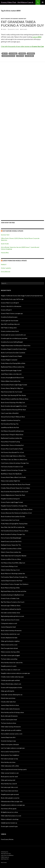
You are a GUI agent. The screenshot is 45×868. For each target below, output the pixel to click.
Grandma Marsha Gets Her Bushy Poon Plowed (16, 484)
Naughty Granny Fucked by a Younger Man (14, 506)
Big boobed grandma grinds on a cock (12, 616)
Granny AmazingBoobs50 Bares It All (12, 378)
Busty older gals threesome (9, 716)
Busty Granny (6, 19)
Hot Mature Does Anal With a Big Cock (13, 563)
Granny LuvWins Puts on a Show (11, 559)
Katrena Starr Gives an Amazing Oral (12, 445)
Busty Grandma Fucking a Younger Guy (13, 534)
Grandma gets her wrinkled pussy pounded (14, 338)
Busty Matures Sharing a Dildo (10, 588)
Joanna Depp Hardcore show (10, 705)
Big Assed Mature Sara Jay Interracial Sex (14, 591)
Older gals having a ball (8, 780)
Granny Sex (22, 19)
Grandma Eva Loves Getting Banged (12, 342)
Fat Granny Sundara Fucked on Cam (12, 467)
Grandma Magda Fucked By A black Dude (14, 349)
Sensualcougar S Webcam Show (11, 606)
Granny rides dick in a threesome (11, 306)
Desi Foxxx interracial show (10, 791)
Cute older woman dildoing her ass (12, 695)
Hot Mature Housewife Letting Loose (12, 431)
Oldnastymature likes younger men (12, 801)
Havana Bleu (5, 253)
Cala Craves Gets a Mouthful (10, 413)
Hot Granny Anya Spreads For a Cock (12, 452)
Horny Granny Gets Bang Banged (11, 538)
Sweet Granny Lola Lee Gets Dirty (11, 541)
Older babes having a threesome (11, 727)
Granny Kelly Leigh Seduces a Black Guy (13, 456)
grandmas (31, 53)
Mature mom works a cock (9, 645)
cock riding (13, 53)
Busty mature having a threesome (11, 630)
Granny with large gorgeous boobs (12, 687)
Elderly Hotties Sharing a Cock (10, 570)
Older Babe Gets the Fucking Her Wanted (14, 556)
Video (4, 29)
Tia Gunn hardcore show (9, 723)
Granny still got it (6, 310)
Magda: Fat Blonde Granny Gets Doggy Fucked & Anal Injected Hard (22, 296)
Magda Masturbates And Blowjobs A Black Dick (16, 345)
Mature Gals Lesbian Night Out (10, 481)
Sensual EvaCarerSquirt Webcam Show (13, 417)
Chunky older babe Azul (8, 702)
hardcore (20, 56)
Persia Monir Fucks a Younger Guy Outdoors (15, 584)
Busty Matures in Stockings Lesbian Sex (13, 573)
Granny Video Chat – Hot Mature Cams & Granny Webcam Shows (18, 2)
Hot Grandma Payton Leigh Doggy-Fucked (14, 385)
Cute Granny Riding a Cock (9, 566)
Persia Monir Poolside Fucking (10, 442)
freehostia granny (5, 852)
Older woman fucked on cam (10, 773)
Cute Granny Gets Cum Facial (10, 520)
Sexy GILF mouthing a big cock (10, 324)
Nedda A (4, 264)
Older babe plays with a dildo (10, 766)
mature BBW (37, 37)
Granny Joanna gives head (9, 720)
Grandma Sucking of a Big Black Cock (12, 595)
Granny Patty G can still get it (10, 303)
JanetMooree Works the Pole (10, 427)
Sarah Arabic (5, 244)
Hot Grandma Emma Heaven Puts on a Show (15, 531)
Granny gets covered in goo (9, 826)
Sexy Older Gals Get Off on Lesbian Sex (13, 527)
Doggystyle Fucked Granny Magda (11, 356)
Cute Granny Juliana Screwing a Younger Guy (15, 463)
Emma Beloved (6, 272)
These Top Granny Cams (6, 854)
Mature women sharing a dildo (10, 652)
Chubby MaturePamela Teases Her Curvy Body (15, 488)
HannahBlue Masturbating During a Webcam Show (17, 509)
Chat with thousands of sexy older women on (22, 46)
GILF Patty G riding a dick (9, 328)
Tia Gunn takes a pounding (9, 659)
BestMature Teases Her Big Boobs (11, 474)
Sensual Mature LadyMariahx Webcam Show (15, 399)
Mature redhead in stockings (10, 819)
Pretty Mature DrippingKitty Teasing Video (14, 524)
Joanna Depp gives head (8, 627)
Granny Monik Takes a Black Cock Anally (13, 477)
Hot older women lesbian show (11, 613)
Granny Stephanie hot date (9, 638)
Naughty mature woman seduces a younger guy (15, 673)
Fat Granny (14, 19)
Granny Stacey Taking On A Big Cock (12, 388)
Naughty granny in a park (9, 666)
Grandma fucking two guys (9, 317)
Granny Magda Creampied (9, 360)
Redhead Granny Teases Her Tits (11, 545)
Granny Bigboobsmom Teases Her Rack (13, 495)
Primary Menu (43, 2)
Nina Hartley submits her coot (10, 634)
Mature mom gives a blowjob (10, 744)
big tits (5, 53)
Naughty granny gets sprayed (10, 794)
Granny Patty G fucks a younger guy (12, 313)
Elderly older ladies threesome (10, 709)
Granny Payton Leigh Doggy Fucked (12, 502)
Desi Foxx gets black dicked (9, 648)
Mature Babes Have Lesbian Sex (11, 381)
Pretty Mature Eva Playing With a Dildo (13, 363)
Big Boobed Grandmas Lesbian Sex (12, 438)
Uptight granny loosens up (9, 823)
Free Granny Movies (7, 839)
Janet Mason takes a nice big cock (11, 374)
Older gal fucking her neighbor (10, 641)
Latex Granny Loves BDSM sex (7, 855)
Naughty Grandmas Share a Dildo (11, 549)
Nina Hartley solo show (8, 762)
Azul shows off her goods (9, 809)
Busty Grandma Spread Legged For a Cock (14, 406)
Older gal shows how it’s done (10, 620)
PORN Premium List (5, 857)
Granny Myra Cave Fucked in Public (12, 449)
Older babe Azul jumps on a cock (11, 816)
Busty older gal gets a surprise (10, 798)
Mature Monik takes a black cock (11, 684)
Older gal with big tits (8, 691)
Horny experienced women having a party (14, 769)
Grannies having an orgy (8, 741)
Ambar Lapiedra (6, 268)
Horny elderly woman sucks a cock (12, 734)
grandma (22, 53)
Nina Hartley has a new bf (9, 784)
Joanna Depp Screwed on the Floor (12, 581)
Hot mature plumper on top (9, 759)
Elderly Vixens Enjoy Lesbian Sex (11, 552)
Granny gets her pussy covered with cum (13, 335)
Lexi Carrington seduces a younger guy (13, 748)
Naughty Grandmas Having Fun (11, 420)
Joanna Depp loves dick (8, 737)
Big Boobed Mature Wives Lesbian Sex (13, 367)
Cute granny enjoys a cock (9, 623)
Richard (24, 29)
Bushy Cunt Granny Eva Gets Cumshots (13, 353)
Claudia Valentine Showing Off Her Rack (13, 410)
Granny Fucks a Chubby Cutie (10, 598)
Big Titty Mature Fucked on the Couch (13, 602)
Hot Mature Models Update (13, 231)
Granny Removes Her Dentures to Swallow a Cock (16, 513)
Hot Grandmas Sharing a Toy (10, 424)
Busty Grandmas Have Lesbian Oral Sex (13, 516)
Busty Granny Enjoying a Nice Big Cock (13, 402)
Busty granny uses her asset (9, 777)
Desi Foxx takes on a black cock (11, 670)
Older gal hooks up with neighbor (11, 730)
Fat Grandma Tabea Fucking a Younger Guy (22, 24)
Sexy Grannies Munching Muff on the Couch (15, 492)
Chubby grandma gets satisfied (10, 680)
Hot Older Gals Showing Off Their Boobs (13, 395)
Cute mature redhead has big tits (11, 609)
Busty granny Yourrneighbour (10, 755)
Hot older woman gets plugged (10, 655)
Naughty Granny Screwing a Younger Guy (14, 470)
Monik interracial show (8, 698)
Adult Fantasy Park (5, 859)
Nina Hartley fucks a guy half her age (12, 299)
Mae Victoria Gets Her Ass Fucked (12, 392)
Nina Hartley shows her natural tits (12, 663)
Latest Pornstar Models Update (15, 261)
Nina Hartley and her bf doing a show (12, 712)
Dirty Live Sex (4, 863)
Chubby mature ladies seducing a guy (12, 677)
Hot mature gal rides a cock (9, 787)
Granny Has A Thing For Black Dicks (12, 435)
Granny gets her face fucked (10, 321)
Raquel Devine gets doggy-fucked (11, 370)
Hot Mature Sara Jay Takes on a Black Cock (14, 459)
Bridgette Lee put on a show (9, 812)
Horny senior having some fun (10, 752)
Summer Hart (5, 235)
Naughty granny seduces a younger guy (13, 805)
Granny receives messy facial (10, 331)
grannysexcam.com (9, 56)
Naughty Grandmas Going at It (10, 499)
